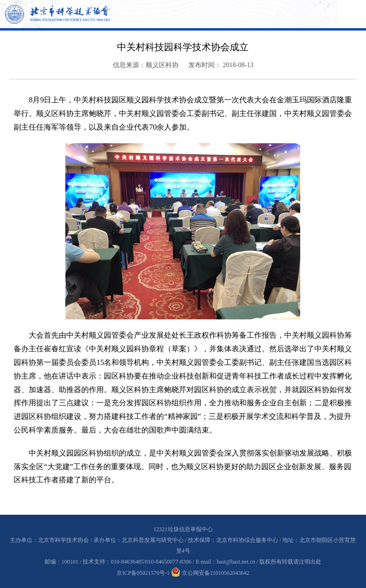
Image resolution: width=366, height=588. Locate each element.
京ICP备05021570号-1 (143, 573)
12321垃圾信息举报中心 (183, 529)
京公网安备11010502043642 (210, 573)
